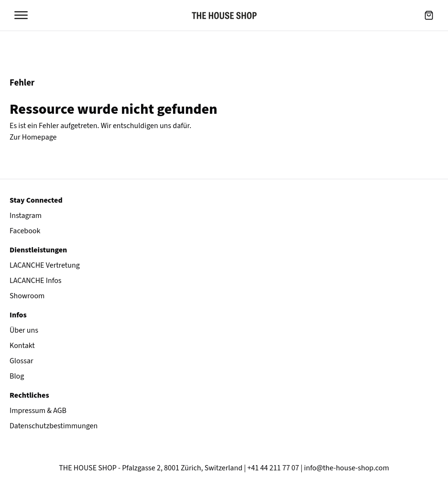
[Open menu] (21, 15)
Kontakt (22, 346)
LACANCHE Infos (36, 281)
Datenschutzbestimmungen (54, 426)
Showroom (27, 296)
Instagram (26, 216)
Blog (17, 376)
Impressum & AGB (38, 411)
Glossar (22, 361)
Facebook (25, 231)
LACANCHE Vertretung (45, 265)
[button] (429, 15)
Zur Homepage (33, 137)
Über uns (24, 330)
